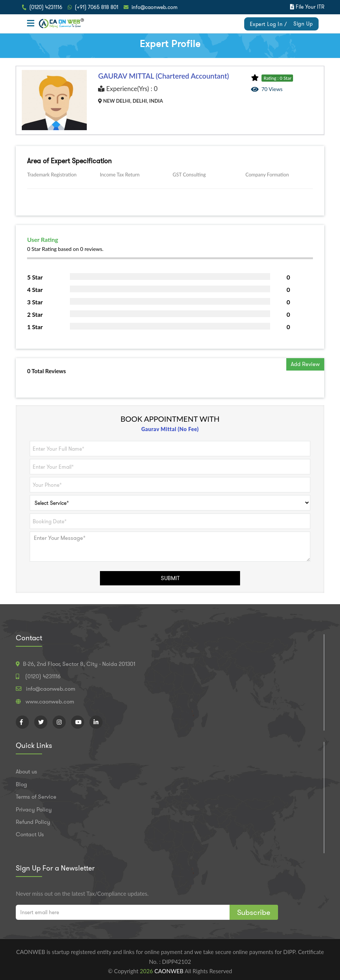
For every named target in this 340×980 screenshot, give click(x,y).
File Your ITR (310, 7)
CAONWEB (170, 971)
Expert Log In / (268, 24)
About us (26, 772)
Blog (21, 784)
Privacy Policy (34, 810)
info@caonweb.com (155, 7)
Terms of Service (36, 797)
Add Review (305, 364)
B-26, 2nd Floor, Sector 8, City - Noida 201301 (79, 664)
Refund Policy (33, 822)
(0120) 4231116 (46, 7)
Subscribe (254, 912)
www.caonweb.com (50, 702)
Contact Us (30, 834)
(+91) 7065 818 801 (97, 7)
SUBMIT (170, 578)
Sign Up (303, 24)
